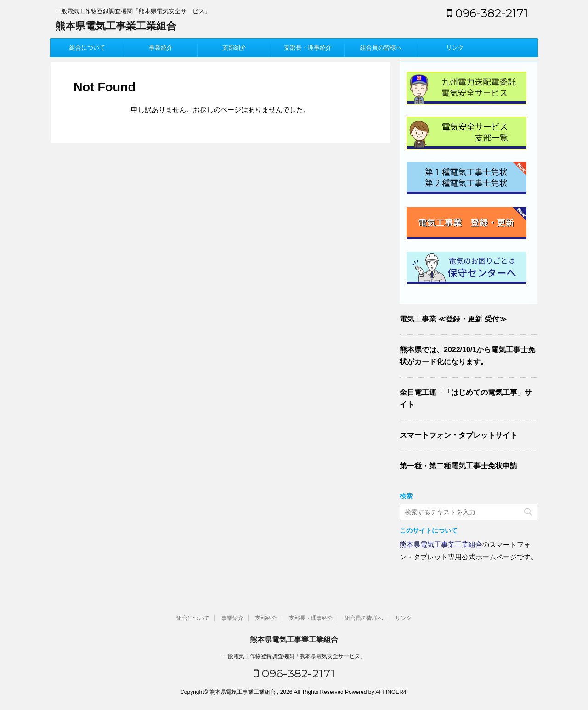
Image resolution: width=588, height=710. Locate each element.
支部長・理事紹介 (308, 48)
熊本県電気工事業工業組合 (116, 26)
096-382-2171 (488, 13)
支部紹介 (234, 48)
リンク (455, 48)
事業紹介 (161, 48)
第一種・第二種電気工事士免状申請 (458, 466)
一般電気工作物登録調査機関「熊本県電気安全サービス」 (294, 656)
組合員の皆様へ (381, 48)
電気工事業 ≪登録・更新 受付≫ (453, 319)
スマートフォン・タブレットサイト (458, 435)
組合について (87, 48)
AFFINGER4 (391, 692)
